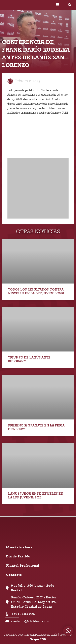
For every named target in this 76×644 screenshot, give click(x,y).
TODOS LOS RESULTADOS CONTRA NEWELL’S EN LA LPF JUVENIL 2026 (36, 291)
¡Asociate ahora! (20, 547)
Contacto (14, 575)
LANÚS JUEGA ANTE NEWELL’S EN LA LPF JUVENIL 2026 (36, 495)
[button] (70, 5)
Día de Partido (18, 556)
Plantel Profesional (23, 566)
